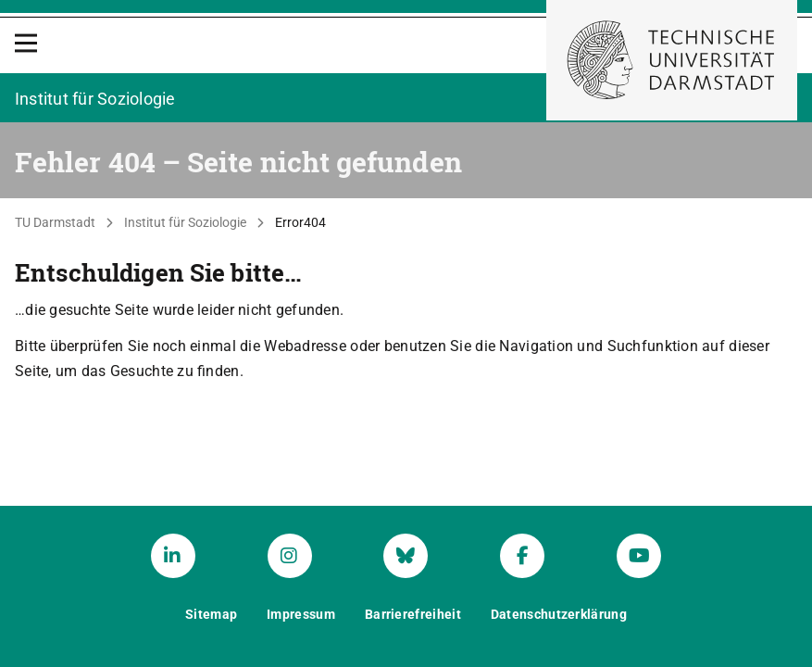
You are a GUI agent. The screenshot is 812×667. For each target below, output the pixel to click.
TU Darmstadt (55, 222)
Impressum (301, 614)
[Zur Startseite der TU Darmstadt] (672, 60)
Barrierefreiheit (413, 614)
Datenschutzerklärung (559, 614)
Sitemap (211, 614)
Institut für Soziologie (185, 222)
